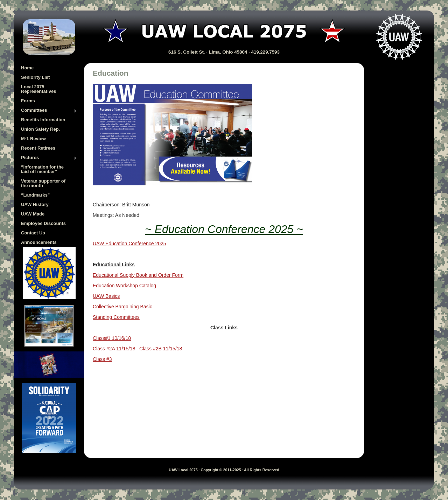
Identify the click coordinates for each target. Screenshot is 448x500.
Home (27, 68)
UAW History (35, 204)
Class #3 (102, 359)
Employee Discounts (43, 223)
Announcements (39, 242)
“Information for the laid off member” (42, 169)
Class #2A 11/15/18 (115, 349)
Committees (49, 111)
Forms (28, 101)
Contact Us (33, 233)
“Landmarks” (35, 195)
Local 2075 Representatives (38, 89)
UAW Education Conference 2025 (129, 244)
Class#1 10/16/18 (112, 338)
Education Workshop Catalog (124, 286)
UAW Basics (106, 296)
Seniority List (35, 77)
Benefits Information (43, 120)
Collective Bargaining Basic (122, 307)
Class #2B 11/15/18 (161, 349)
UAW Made (33, 214)
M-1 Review (33, 139)
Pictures (49, 158)
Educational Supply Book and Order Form (138, 275)
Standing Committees (116, 317)
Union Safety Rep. (40, 129)
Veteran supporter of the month (43, 183)
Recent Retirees (38, 148)
